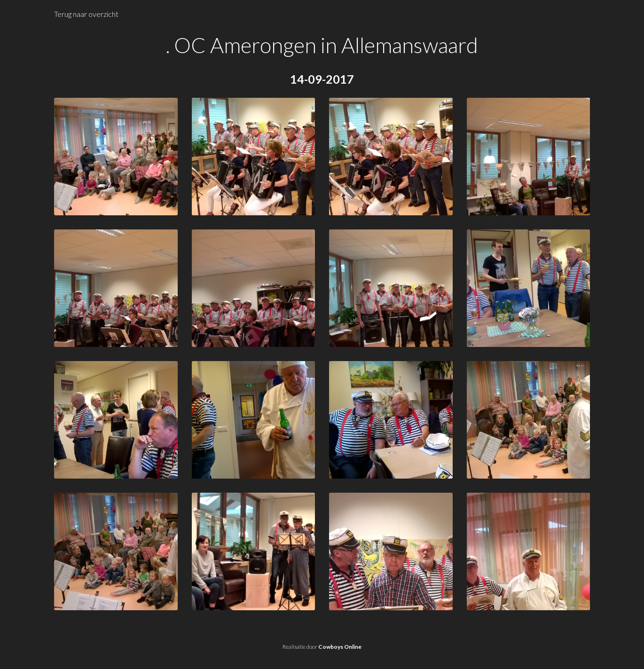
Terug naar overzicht (86, 14)
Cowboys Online (340, 647)
